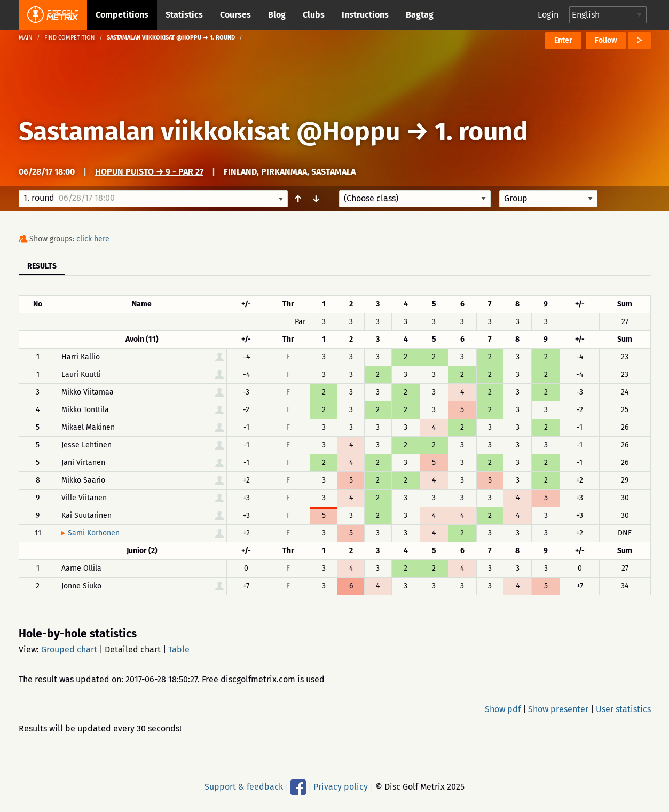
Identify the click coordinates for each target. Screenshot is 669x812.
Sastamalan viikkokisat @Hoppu (209, 131)
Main (26, 38)
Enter (563, 40)
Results (42, 266)
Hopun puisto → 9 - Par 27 (149, 172)
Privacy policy (341, 787)
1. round (481, 131)
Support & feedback (244, 787)
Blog (277, 15)
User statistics (623, 709)
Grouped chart (69, 649)
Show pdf (503, 709)
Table (179, 649)
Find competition (70, 38)
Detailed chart (133, 649)
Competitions (122, 15)
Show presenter (558, 709)
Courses (235, 15)
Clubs (314, 15)
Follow (606, 40)
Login (548, 15)
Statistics (184, 15)
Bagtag (420, 15)
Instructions (365, 15)
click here (93, 239)
